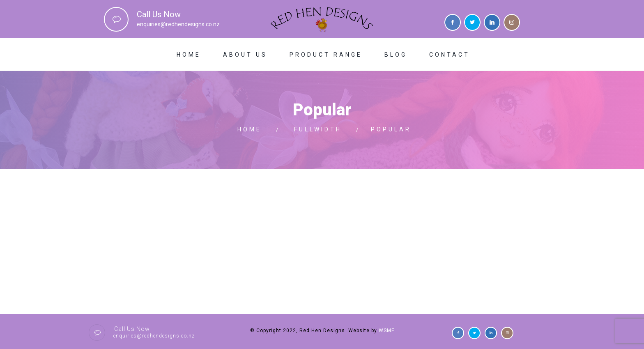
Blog (396, 55)
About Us (245, 55)
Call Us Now (159, 14)
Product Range (326, 55)
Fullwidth (318, 129)
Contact (450, 55)
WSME (387, 331)
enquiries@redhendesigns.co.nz (178, 24)
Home (189, 55)
